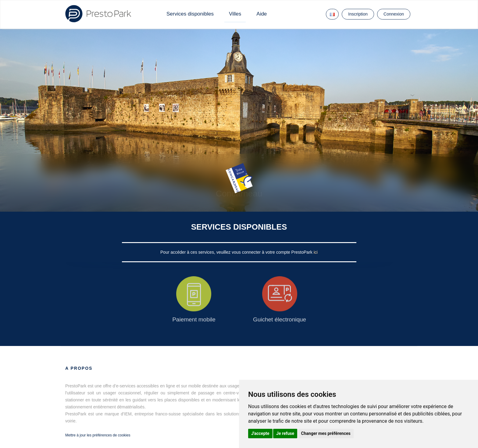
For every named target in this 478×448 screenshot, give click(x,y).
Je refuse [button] (285, 433)
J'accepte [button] (260, 433)
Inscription (358, 14)
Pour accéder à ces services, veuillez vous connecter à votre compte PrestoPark (237, 252)
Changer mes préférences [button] (326, 433)
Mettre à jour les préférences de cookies (98, 435)
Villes (235, 14)
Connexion (394, 14)
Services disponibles (190, 14)
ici (316, 252)
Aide (262, 14)
